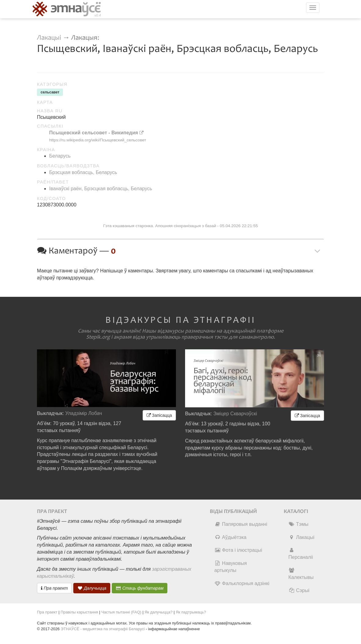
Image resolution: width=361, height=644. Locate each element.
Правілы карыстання (79, 612)
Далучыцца (92, 588)
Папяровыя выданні (241, 524)
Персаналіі (301, 554)
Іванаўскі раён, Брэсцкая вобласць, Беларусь (101, 189)
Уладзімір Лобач (84, 413)
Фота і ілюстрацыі (238, 550)
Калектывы (301, 574)
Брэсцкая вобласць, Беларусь (83, 172)
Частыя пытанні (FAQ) (121, 612)
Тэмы (298, 524)
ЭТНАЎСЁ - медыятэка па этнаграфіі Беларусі (103, 629)
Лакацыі (49, 38)
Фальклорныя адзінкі (242, 583)
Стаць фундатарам (140, 588)
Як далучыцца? (159, 612)
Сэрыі (299, 590)
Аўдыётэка (230, 537)
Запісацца (159, 415)
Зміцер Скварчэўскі (235, 414)
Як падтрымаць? (191, 612)
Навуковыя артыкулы (231, 567)
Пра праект (54, 588)
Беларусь (60, 156)
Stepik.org (98, 337)
